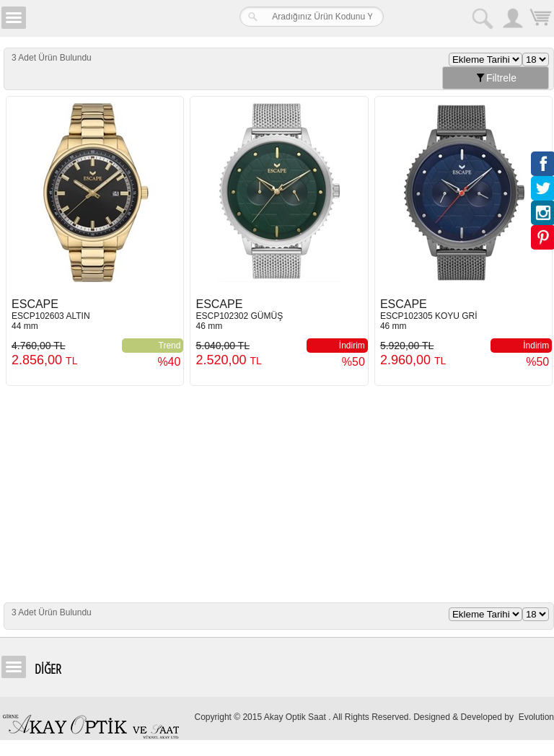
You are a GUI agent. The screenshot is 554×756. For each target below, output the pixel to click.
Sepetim (540, 20)
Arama (482, 18)
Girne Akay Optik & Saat (118, 18)
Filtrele (496, 78)
